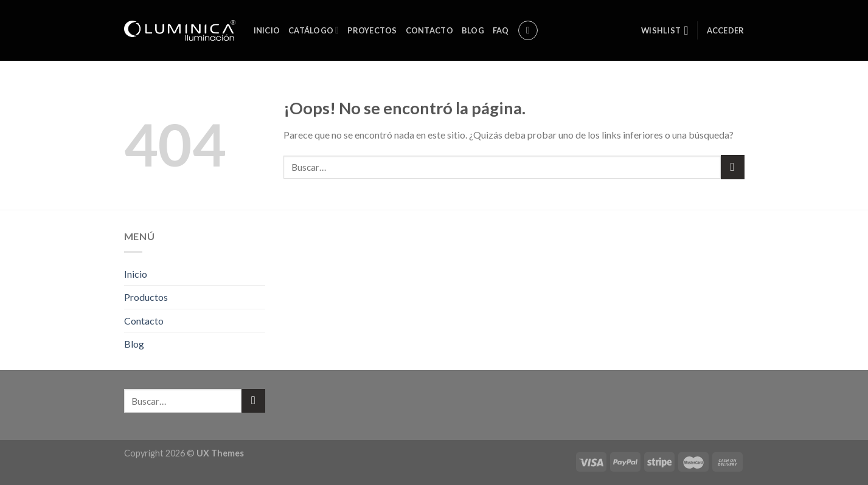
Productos (146, 297)
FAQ (501, 30)
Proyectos (372, 30)
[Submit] (733, 167)
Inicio (267, 30)
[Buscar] (528, 30)
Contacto (429, 30)
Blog (473, 30)
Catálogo (314, 30)
